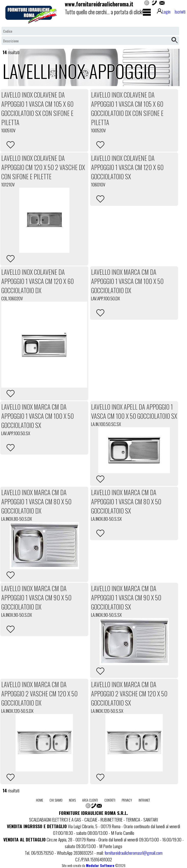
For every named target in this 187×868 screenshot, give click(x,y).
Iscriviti (180, 11)
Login (164, 11)
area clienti (90, 800)
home (40, 800)
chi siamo (56, 800)
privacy (127, 800)
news (72, 800)
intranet (144, 800)
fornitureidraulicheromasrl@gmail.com (134, 853)
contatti (110, 800)
